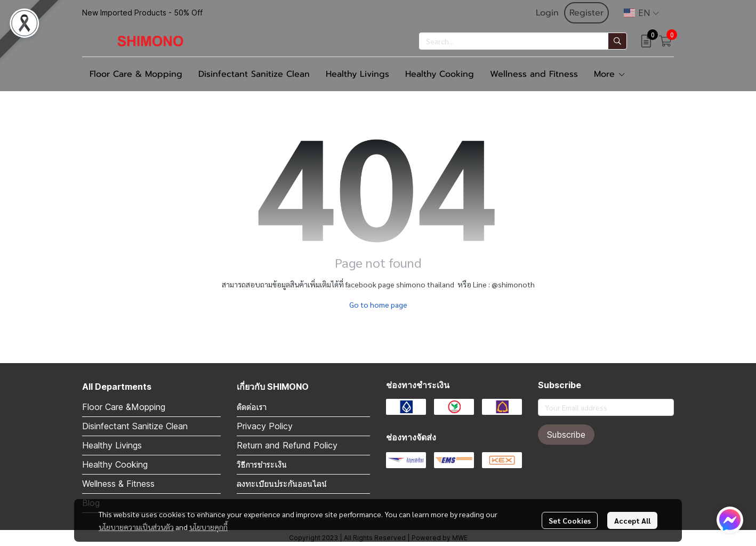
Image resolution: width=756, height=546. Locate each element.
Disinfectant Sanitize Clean (135, 426)
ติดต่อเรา (252, 407)
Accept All (632, 520)
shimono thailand (425, 284)
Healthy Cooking (115, 464)
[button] (641, 13)
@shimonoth (513, 284)
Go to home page (378, 304)
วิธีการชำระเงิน (262, 464)
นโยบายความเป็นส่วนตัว (136, 527)
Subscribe (566, 435)
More (610, 74)
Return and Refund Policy (287, 445)
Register (586, 13)
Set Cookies (570, 520)
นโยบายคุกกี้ (208, 527)
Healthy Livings (112, 445)
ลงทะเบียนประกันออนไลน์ (282, 484)
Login (547, 13)
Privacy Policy (265, 426)
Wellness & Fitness (118, 484)
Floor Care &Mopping (124, 407)
